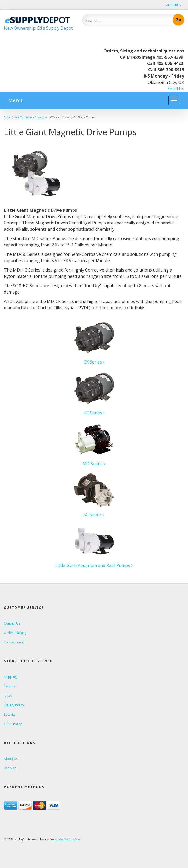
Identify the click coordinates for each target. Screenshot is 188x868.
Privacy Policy (14, 705)
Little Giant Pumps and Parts (24, 117)
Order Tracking (15, 633)
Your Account (14, 642)
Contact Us (12, 623)
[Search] (118, 20)
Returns (10, 686)
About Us (11, 759)
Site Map (10, 768)
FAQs (8, 696)
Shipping (10, 677)
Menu (15, 100)
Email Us (176, 89)
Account (174, 5)
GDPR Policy (13, 724)
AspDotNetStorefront (68, 839)
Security (10, 715)
